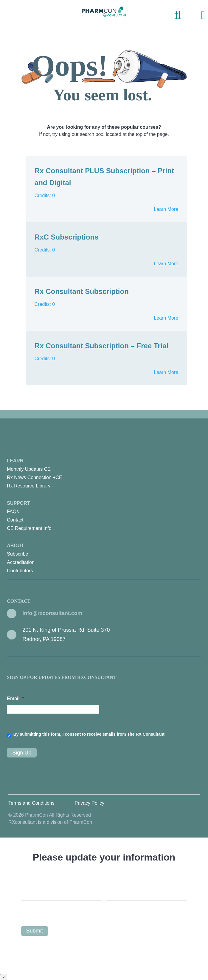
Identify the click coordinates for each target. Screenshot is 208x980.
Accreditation (21, 562)
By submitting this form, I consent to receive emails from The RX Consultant (89, 734)
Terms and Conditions (31, 802)
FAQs (13, 512)
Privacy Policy (89, 802)
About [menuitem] (104, 559)
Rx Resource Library (29, 486)
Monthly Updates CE (29, 469)
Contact (15, 520)
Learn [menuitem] (104, 474)
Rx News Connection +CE (34, 477)
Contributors (20, 571)
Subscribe (17, 554)
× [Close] (4, 977)
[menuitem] (104, 469)
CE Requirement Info (29, 528)
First (25, 915)
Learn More (166, 209)
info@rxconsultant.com (52, 613)
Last (110, 915)
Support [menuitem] (104, 517)
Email (15, 698)
